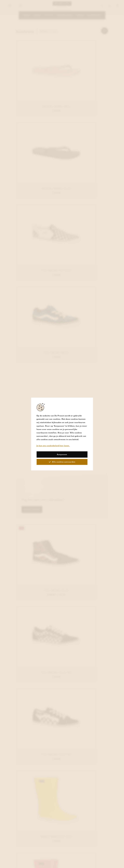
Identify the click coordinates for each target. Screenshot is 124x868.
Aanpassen (62, 454)
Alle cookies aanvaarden (62, 462)
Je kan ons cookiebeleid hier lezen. (53, 445)
